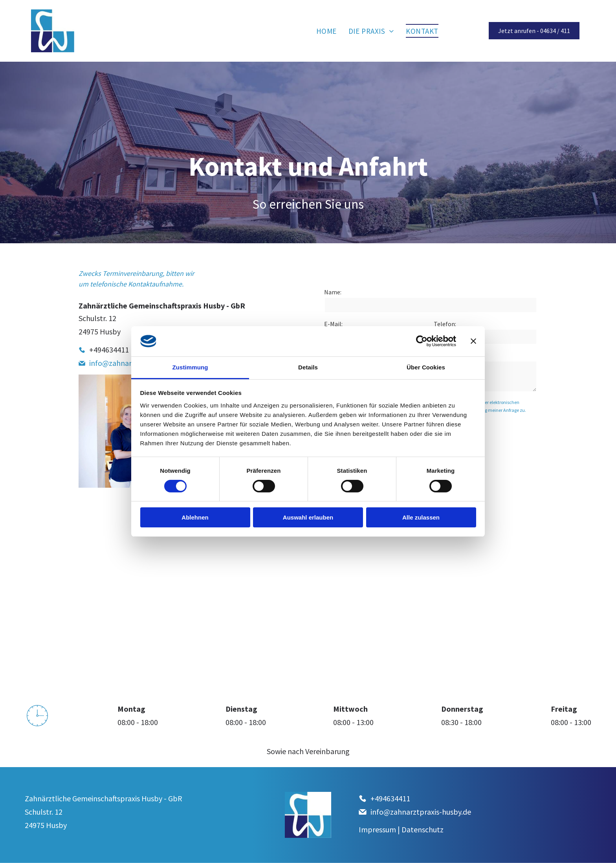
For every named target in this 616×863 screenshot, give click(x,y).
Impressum (377, 829)
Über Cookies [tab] (426, 367)
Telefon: (445, 324)
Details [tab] (308, 367)
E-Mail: (333, 324)
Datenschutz (423, 829)
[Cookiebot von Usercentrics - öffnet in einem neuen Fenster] (422, 341)
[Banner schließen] (473, 341)
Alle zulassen (421, 517)
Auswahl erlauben (308, 517)
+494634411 (109, 350)
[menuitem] (326, 31)
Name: (333, 292)
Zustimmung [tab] (190, 367)
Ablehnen (195, 517)
